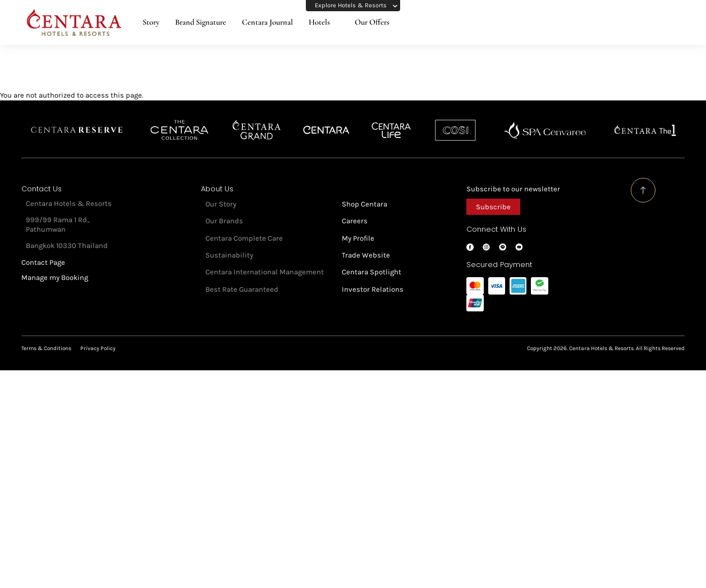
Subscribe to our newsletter (513, 178)
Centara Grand (257, 119)
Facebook (470, 236)
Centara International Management (265, 261)
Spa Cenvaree (545, 119)
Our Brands (224, 210)
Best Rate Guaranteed (242, 278)
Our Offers (372, 22)
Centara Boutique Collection (180, 119)
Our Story (221, 193)
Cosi (455, 119)
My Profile (358, 227)
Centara (327, 119)
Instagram (486, 236)
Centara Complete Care (244, 227)
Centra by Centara (392, 119)
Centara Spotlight (372, 261)
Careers (355, 210)
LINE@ (503, 236)
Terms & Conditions (46, 337)
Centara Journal (267, 22)
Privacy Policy (98, 337)
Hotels (319, 22)
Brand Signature (201, 22)
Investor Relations (373, 278)
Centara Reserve (77, 119)
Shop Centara (365, 193)
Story (151, 22)
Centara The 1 (645, 119)
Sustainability (229, 244)
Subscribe (493, 196)
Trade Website (366, 244)
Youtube (519, 236)
